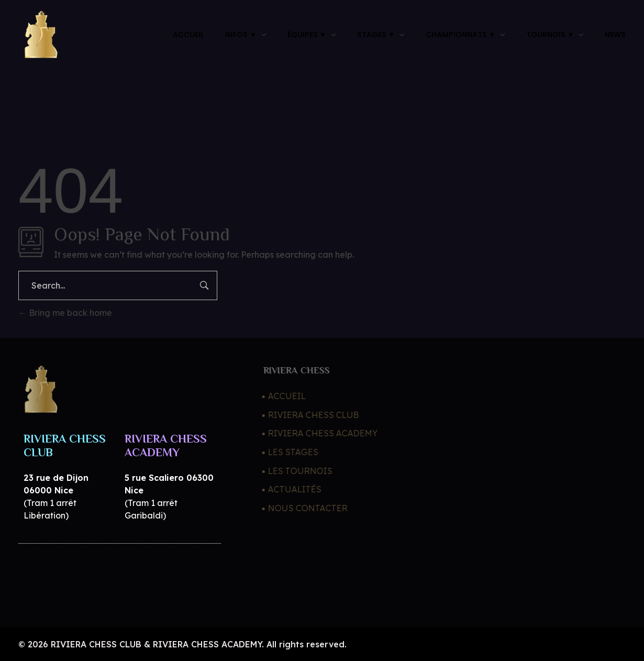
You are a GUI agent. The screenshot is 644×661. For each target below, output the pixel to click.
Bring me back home (65, 313)
